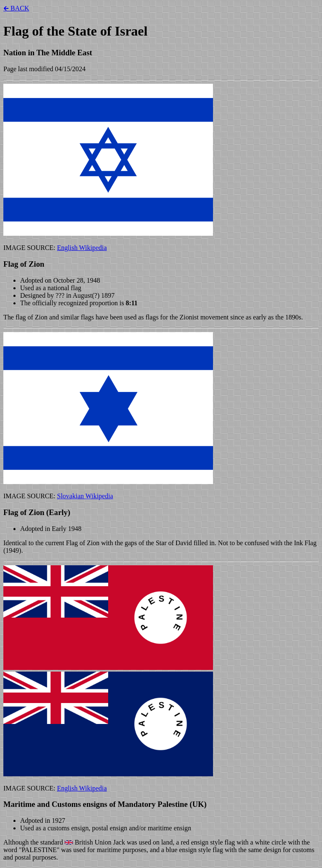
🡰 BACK (16, 8)
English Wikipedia (82, 248)
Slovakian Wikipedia (85, 496)
